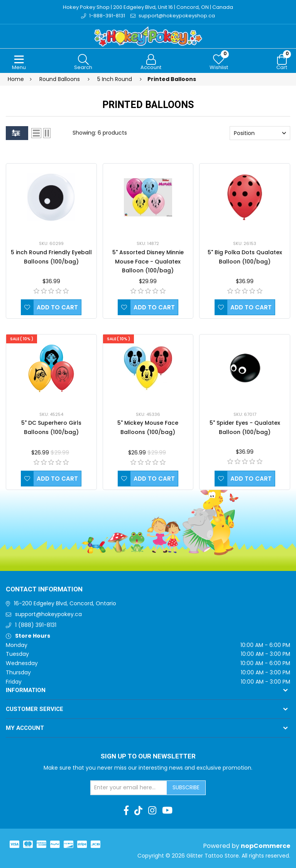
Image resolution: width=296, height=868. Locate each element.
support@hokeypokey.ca (48, 614)
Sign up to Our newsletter (148, 757)
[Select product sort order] (260, 133)
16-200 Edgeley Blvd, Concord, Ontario (65, 603)
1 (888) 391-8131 (36, 625)
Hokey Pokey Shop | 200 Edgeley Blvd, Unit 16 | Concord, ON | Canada (148, 7)
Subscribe (186, 787)
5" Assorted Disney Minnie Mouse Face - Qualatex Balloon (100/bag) (148, 262)
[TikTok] (138, 811)
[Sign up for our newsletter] (129, 788)
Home (16, 79)
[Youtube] (167, 811)
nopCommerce (266, 846)
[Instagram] (152, 811)
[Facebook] (126, 811)
